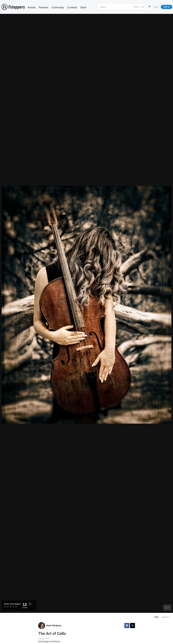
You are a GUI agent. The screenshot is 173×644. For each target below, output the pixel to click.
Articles (32, 7)
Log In (156, 7)
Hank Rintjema (54, 626)
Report (166, 617)
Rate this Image (12, 604)
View (156, 617)
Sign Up (167, 7)
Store (83, 7)
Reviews (44, 7)
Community (58, 7)
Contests (72, 7)
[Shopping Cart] (149, 7)
